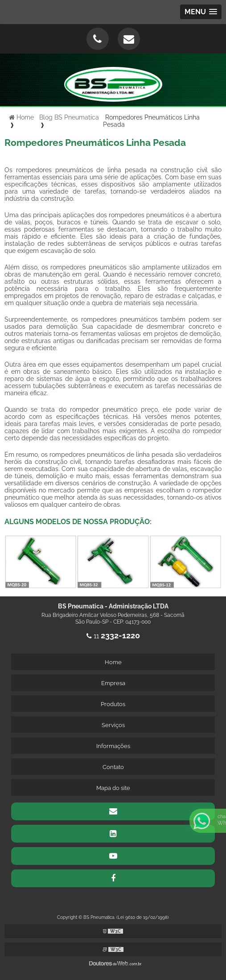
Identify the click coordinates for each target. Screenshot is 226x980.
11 (113, 636)
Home (113, 662)
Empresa (113, 683)
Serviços (113, 725)
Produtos (113, 704)
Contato (113, 767)
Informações (113, 746)
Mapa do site (113, 788)
